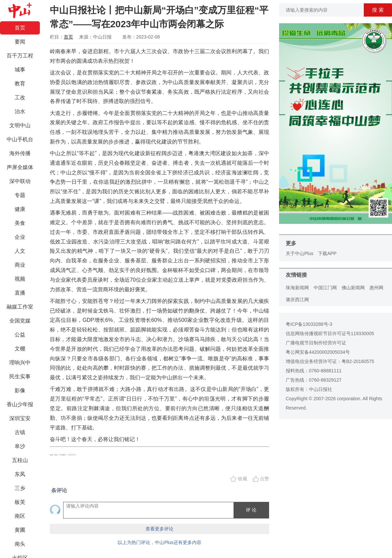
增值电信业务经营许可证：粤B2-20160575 (330, 361)
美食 (20, 223)
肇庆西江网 (297, 300)
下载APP (327, 253)
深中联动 (20, 181)
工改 (20, 97)
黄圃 (20, 530)
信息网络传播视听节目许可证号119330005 (330, 333)
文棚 (20, 349)
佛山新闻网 (353, 288)
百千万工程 (20, 56)
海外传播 (20, 153)
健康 (20, 209)
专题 (20, 195)
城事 (20, 70)
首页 (20, 28)
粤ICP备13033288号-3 (309, 324)
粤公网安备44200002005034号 (318, 352)
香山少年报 (20, 404)
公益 (20, 335)
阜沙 (20, 446)
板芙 (20, 502)
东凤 (20, 474)
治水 (20, 111)
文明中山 (20, 125)
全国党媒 (20, 321)
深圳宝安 (20, 418)
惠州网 (376, 288)
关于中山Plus (299, 253)
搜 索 (378, 10)
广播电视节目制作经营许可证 (316, 343)
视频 (20, 279)
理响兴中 (20, 363)
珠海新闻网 (297, 288)
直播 (20, 293)
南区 (20, 516)
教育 (20, 84)
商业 (20, 265)
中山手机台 (20, 139)
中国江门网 (325, 288)
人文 (20, 251)
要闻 (20, 42)
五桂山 (20, 460)
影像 (20, 390)
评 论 (251, 510)
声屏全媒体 (20, 167)
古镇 (20, 432)
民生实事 (20, 376)
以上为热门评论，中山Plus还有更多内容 (159, 542)
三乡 (20, 488)
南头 (20, 544)
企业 (20, 237)
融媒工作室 (20, 307)
